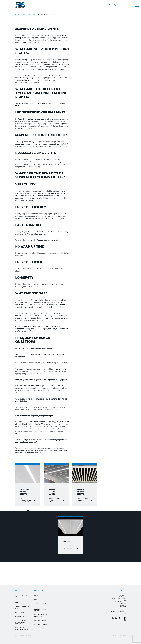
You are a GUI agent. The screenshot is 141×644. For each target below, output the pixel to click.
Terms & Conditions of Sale (22, 602)
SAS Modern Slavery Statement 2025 (40, 604)
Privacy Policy (20, 616)
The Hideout (122, 635)
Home (17, 14)
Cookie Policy (20, 612)
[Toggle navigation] (137, 5)
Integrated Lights (29, 14)
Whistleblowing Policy (41, 624)
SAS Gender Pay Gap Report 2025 (41, 615)
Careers (37, 599)
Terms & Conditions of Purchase (22, 607)
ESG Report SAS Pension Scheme (42, 610)
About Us (37, 595)
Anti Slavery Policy (40, 620)
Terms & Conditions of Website (22, 596)
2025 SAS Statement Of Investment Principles (22, 629)
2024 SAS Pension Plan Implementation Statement (22, 622)
